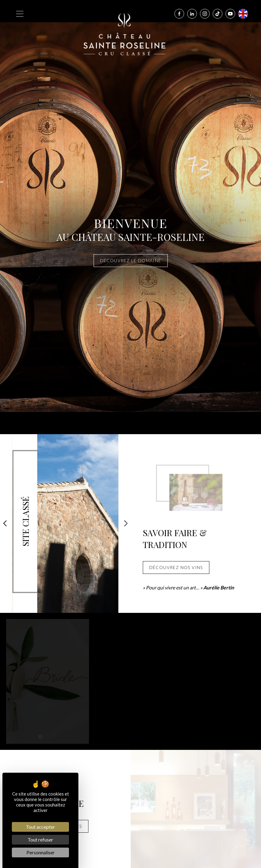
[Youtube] (230, 14)
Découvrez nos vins (176, 567)
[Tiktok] (218, 14)
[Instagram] (205, 14)
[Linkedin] (192, 14)
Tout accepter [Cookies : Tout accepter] (40, 827)
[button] (5, 523)
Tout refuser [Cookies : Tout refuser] (40, 840)
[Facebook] (179, 14)
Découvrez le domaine (131, 260)
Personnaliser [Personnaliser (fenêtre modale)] (41, 852)
